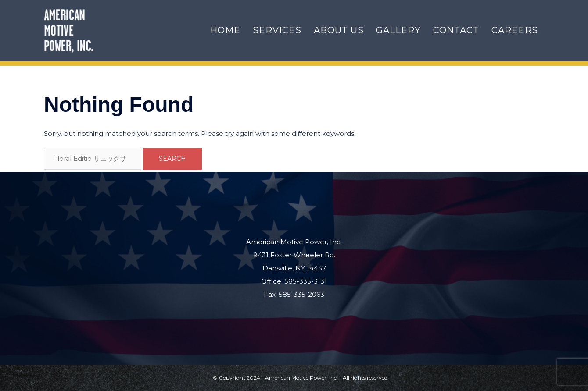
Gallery (398, 30)
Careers (515, 30)
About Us (339, 30)
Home (225, 30)
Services (277, 30)
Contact (456, 30)
